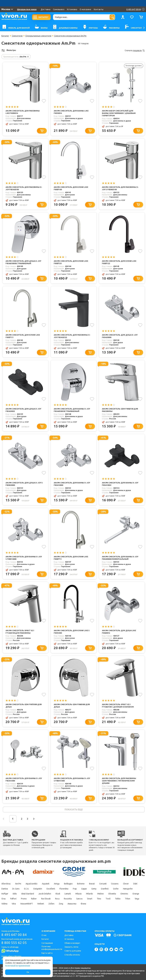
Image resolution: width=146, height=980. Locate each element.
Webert (41, 904)
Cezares (115, 884)
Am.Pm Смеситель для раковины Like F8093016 (23, 112)
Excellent (51, 889)
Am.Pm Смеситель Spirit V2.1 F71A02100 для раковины (20, 632)
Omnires (124, 894)
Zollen (51, 904)
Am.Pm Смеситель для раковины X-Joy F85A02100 (24, 188)
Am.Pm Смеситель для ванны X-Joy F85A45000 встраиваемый (72, 410)
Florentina (64, 889)
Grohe (116, 889)
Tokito (118, 899)
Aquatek (46, 884)
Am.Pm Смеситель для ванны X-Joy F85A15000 (24, 779)
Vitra (14, 904)
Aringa (57, 884)
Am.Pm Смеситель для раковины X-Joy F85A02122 (72, 336)
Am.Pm (18, 884)
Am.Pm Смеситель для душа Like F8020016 (119, 632)
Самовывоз (59, 9)
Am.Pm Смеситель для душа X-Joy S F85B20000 (24, 484)
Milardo (89, 894)
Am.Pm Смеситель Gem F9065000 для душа (72, 706)
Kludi (58, 894)
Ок (28, 972)
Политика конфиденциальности (52, 948)
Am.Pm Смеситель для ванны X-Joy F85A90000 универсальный (120, 558)
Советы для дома (73, 951)
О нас (44, 935)
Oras (4, 899)
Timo (99, 899)
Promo (24, 899)
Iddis (15, 894)
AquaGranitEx (32, 884)
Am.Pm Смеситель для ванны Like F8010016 (71, 112)
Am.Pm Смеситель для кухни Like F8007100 (71, 188)
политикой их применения (18, 966)
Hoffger (5, 894)
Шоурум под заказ (27, 9)
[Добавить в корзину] (42, 131)
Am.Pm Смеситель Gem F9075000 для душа (24, 706)
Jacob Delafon (45, 894)
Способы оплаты (72, 955)
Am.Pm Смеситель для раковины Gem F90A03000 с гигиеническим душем (119, 781)
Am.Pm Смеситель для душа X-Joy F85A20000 (120, 336)
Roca (57, 899)
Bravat (92, 884)
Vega (137, 899)
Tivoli (108, 899)
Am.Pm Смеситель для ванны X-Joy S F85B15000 (72, 779)
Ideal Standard (28, 894)
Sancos (79, 899)
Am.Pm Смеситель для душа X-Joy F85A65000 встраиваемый (23, 262)
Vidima (4, 904)
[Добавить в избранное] (44, 101)
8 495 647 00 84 (14, 935)
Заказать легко (72, 947)
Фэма (83, 904)
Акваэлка (72, 904)
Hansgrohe (128, 889)
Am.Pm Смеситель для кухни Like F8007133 (71, 262)
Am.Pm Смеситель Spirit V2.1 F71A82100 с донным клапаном (118, 706)
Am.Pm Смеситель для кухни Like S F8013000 (72, 632)
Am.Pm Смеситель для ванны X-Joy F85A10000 (72, 484)
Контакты (99, 9)
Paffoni (13, 899)
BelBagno (68, 884)
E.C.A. (27, 889)
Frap (75, 889)
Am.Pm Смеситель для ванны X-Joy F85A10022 (120, 484)
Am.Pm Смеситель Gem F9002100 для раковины (120, 410)
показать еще (74, 810)
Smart (90, 899)
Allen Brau (6, 884)
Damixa (5, 889)
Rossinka (68, 899)
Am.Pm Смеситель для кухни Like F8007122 (119, 262)
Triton (128, 899)
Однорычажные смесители (38, 36)
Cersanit (103, 884)
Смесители (17, 36)
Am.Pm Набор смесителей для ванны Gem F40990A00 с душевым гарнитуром (119, 113)
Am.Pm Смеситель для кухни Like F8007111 (23, 336)
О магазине (85, 9)
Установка (72, 9)
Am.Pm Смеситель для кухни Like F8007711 (71, 558)
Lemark (68, 894)
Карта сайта (47, 953)
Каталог (5, 36)
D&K (135, 884)
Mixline (101, 894)
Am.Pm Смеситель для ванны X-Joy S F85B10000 (24, 558)
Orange (136, 894)
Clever (126, 884)
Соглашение (47, 943)
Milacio (78, 894)
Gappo (84, 889)
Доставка (46, 9)
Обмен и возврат (72, 943)
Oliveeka (112, 894)
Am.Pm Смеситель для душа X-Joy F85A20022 (23, 410)
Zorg (61, 904)
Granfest (105, 889)
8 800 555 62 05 (14, 943)
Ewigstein (38, 889)
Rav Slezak (46, 899)
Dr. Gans (16, 889)
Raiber (34, 899)
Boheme (81, 884)
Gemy (94, 889)
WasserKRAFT (27, 904)
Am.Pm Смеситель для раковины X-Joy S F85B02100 (120, 188)
